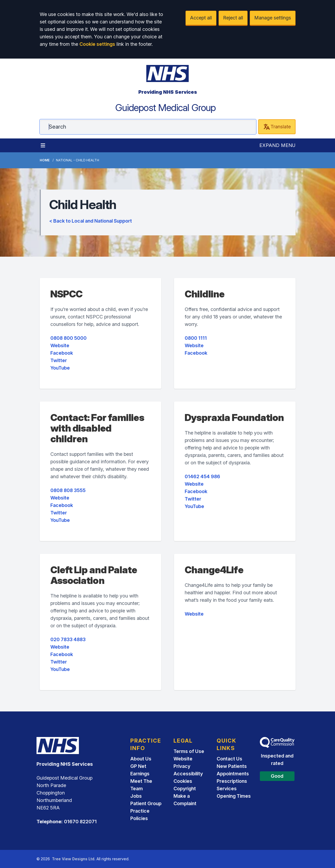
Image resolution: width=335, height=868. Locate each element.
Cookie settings (97, 44)
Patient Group (146, 803)
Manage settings (273, 18)
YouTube (60, 368)
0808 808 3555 (68, 490)
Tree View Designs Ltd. (74, 859)
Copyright (185, 789)
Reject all (233, 18)
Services (227, 789)
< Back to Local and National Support (91, 221)
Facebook (62, 353)
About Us (141, 759)
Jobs (136, 796)
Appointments (233, 774)
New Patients (232, 766)
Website (60, 345)
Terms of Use (189, 751)
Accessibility (188, 774)
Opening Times (234, 796)
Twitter (59, 360)
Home (45, 160)
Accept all (201, 18)
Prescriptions (232, 781)
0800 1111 (196, 338)
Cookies (183, 781)
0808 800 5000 (68, 338)
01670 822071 (80, 822)
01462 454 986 (202, 476)
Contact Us (229, 759)
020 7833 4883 (68, 639)
